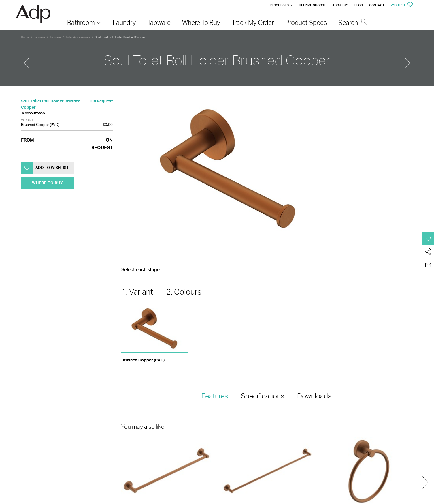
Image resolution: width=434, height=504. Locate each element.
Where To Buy (48, 183)
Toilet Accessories (78, 37)
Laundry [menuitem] (124, 22)
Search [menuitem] (353, 22)
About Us (340, 5)
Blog (359, 5)
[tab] (215, 396)
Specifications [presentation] (263, 396)
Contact (377, 5)
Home (25, 37)
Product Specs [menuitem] (306, 22)
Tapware (39, 37)
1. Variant (137, 292)
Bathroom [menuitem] (81, 22)
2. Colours (184, 292)
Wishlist (402, 5)
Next (425, 483)
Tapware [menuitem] (159, 22)
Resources (279, 5)
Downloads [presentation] (314, 396)
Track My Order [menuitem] (253, 22)
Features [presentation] (215, 396)
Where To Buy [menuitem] (201, 22)
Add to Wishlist (52, 168)
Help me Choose (312, 5)
